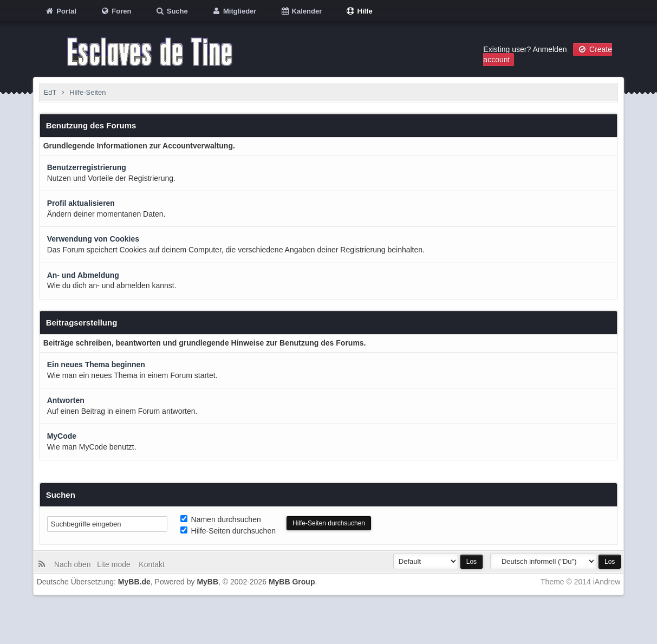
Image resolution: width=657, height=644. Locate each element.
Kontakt (150, 564)
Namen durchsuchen (221, 519)
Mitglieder (234, 11)
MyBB (207, 582)
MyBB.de (134, 582)
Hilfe (359, 11)
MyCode (62, 436)
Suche (171, 11)
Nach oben (75, 564)
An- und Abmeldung (83, 275)
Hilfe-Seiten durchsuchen (228, 531)
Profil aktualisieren (81, 203)
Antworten (66, 400)
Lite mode (116, 564)
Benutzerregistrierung (87, 167)
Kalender (301, 11)
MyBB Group (292, 582)
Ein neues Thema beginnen (96, 365)
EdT (50, 92)
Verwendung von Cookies (93, 239)
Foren (116, 11)
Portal (61, 11)
